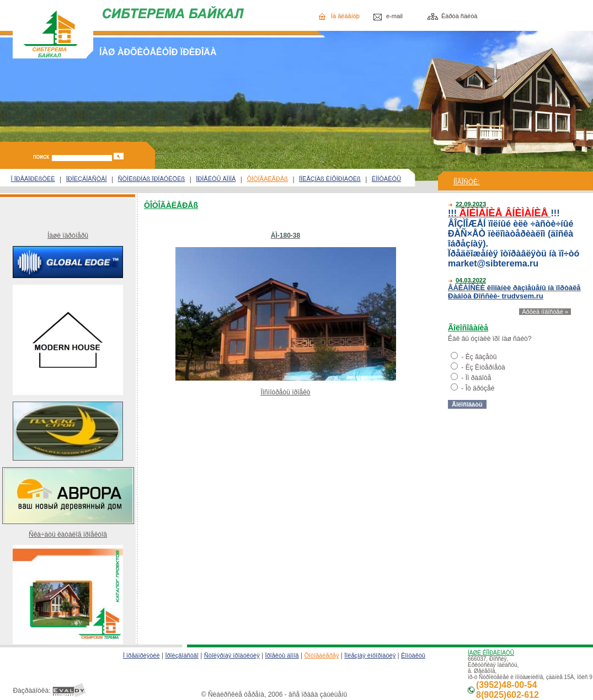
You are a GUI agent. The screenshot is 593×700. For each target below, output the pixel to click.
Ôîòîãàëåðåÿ (321, 655)
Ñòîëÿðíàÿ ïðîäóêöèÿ (232, 655)
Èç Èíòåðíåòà (485, 367)
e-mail (394, 16)
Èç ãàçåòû (481, 357)
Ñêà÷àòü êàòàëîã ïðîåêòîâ (68, 535)
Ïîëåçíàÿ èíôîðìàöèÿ (370, 655)
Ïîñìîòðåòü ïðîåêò (285, 392)
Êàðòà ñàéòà (459, 16)
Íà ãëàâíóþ (345, 16)
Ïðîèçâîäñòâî (182, 655)
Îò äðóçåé (480, 388)
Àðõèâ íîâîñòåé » (545, 312)
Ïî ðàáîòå (479, 378)
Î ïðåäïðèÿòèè (141, 655)
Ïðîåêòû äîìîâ (282, 655)
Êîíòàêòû (413, 655)
